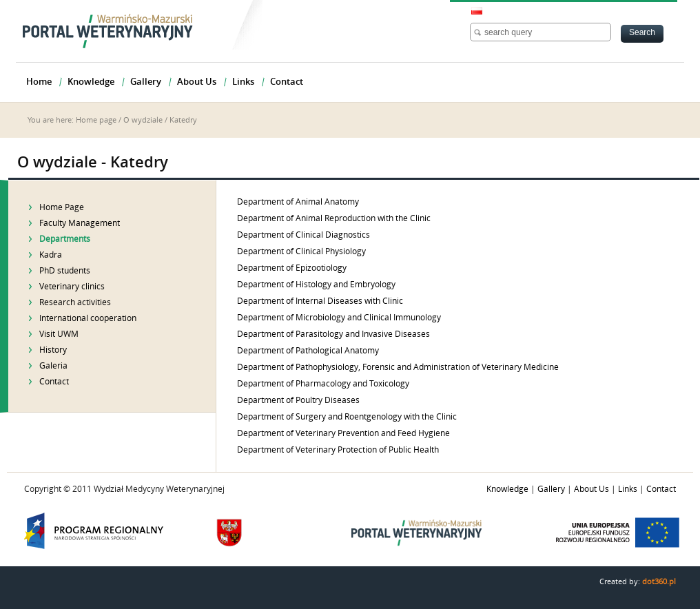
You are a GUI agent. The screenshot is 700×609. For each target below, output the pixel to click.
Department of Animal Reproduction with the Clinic (334, 218)
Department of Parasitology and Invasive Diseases (333, 334)
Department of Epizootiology (292, 268)
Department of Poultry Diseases (298, 400)
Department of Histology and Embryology (316, 285)
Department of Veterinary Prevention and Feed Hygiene (343, 433)
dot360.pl (659, 582)
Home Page (62, 207)
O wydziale (143, 120)
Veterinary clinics (72, 287)
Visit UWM (59, 334)
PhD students (65, 271)
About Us (591, 489)
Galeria (53, 366)
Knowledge (507, 489)
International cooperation (88, 318)
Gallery (551, 489)
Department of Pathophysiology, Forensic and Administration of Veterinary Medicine (398, 367)
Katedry (183, 120)
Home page (96, 120)
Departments (65, 239)
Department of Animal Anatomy (298, 202)
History (53, 350)
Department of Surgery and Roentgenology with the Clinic (347, 417)
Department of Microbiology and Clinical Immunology (339, 318)
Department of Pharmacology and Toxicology (323, 384)
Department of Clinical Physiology (301, 251)
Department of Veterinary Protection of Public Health (338, 450)
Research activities (75, 302)
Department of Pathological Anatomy (308, 351)
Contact (54, 382)
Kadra (51, 255)
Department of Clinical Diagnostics (303, 235)
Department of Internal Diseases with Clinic (320, 301)
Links (628, 489)
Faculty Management (80, 223)
